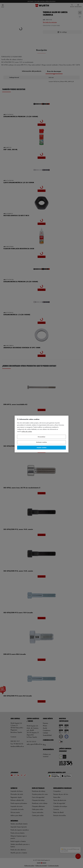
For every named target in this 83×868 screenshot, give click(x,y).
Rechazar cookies (41, 442)
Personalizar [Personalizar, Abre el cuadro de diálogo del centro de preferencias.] (42, 437)
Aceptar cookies (42, 448)
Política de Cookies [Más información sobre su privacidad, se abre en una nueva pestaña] (27, 432)
